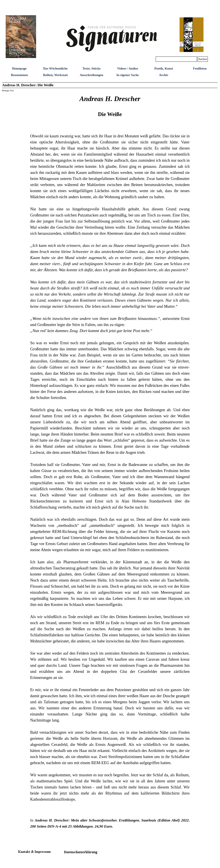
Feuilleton (200, 68)
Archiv (164, 75)
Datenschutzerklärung (81, 852)
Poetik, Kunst (164, 68)
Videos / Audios (128, 68)
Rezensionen (19, 75)
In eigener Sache (127, 75)
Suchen (203, 59)
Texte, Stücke (91, 68)
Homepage (19, 68)
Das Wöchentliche (56, 68)
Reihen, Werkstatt (55, 75)
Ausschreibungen (92, 75)
